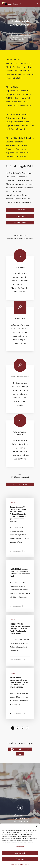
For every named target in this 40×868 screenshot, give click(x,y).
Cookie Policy (15, 864)
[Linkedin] (28, 749)
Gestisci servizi (19, 847)
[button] (37, 826)
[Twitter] (20, 749)
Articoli (13, 503)
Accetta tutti (20, 853)
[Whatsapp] (20, 754)
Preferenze (20, 859)
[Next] (27, 728)
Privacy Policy (24, 864)
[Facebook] (12, 749)
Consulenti (21, 223)
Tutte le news (21, 484)
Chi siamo (21, 210)
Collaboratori (21, 216)
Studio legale (16, 551)
